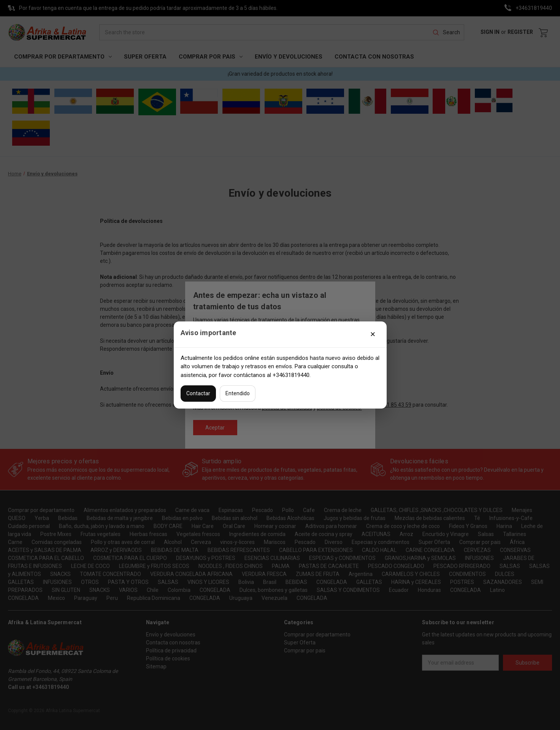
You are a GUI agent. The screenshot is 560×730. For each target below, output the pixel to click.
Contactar (198, 393)
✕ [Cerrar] (373, 334)
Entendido (238, 393)
